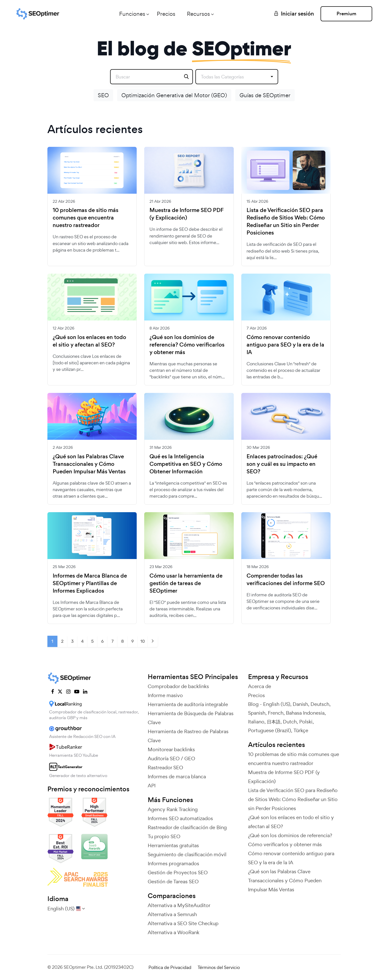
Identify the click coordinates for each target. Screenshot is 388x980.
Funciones (132, 14)
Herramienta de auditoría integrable (188, 704)
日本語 (274, 722)
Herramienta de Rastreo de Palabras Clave (188, 736)
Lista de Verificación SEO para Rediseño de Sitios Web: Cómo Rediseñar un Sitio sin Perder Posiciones (286, 222)
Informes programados (173, 863)
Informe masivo (165, 695)
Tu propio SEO (164, 836)
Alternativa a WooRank (174, 932)
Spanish (257, 713)
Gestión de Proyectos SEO (178, 873)
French (276, 713)
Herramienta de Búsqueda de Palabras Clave (191, 718)
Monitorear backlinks (171, 749)
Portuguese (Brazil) (269, 730)
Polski (306, 722)
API (152, 786)
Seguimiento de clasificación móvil (187, 854)
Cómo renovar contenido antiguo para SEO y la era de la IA (285, 345)
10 (142, 641)
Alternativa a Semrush (172, 914)
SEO (103, 95)
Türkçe (301, 730)
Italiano (256, 722)
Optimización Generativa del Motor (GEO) (174, 95)
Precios (166, 14)
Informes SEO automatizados (180, 818)
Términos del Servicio (219, 967)
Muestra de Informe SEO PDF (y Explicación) (187, 214)
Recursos (198, 14)
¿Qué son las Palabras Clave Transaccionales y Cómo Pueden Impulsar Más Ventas (89, 464)
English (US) (277, 704)
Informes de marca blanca (177, 777)
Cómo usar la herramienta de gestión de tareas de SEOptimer (186, 583)
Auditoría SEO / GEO (171, 758)
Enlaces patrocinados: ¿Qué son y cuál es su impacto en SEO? (282, 464)
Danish (300, 704)
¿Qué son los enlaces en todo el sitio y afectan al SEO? (89, 341)
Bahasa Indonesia (305, 713)
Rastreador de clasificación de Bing (187, 827)
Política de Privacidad (170, 967)
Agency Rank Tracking (173, 809)
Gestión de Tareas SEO (173, 882)
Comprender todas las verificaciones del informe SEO (286, 580)
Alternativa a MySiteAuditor (179, 905)
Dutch (290, 722)
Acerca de (260, 686)
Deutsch (320, 704)
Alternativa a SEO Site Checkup (183, 923)
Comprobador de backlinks (178, 686)
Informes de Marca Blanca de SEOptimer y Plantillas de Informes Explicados (90, 583)
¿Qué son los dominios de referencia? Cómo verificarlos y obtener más (187, 345)
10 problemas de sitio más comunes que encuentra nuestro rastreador (86, 218)
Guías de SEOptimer (265, 95)
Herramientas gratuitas (173, 845)
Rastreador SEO (165, 768)
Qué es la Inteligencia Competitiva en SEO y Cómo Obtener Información (186, 464)
